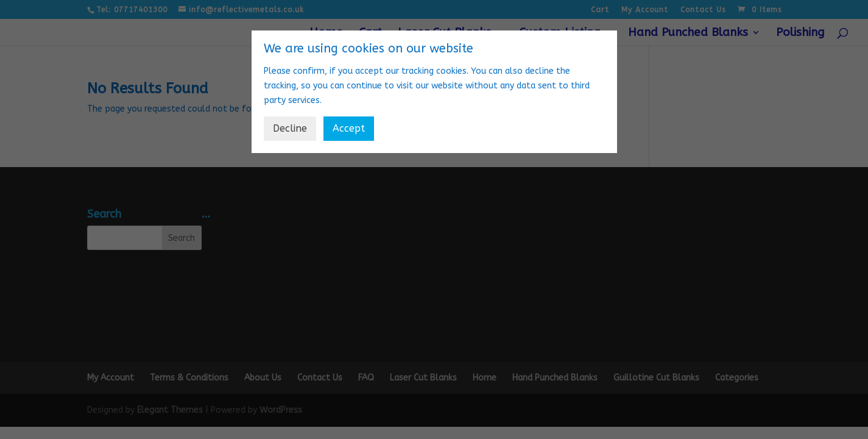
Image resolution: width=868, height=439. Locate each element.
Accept (349, 128)
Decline (290, 128)
